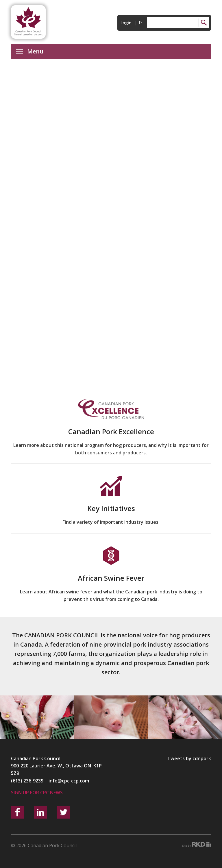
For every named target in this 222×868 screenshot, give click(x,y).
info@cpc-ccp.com (69, 781)
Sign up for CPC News (37, 793)
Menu (30, 51)
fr (140, 23)
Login (126, 23)
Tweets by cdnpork (189, 758)
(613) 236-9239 (27, 781)
